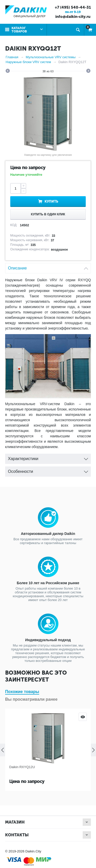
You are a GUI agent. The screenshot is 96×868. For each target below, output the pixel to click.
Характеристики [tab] (48, 457)
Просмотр (83, 717)
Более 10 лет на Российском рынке (48, 583)
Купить (51, 201)
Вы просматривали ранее (31, 699)
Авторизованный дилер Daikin (48, 534)
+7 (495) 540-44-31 (73, 7)
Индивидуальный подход (48, 640)
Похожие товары (22, 692)
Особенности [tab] (48, 470)
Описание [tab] (48, 267)
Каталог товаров (19, 30)
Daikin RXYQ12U (22, 767)
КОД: (14, 225)
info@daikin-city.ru (73, 17)
